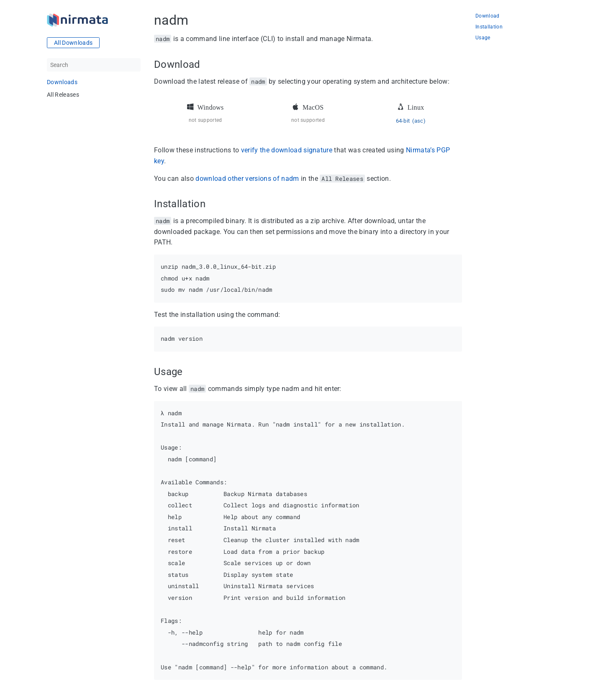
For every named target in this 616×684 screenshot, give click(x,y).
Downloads (62, 82)
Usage (483, 38)
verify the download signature (287, 150)
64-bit (403, 121)
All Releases (63, 95)
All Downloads (73, 43)
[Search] (94, 65)
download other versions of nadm (247, 179)
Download (488, 16)
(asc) (419, 121)
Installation (489, 27)
